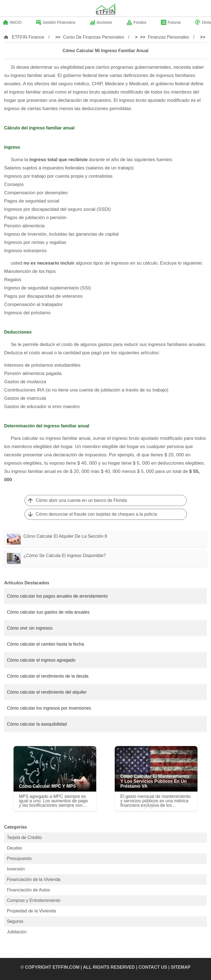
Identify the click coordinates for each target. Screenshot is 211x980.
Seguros (15, 921)
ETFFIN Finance (28, 37)
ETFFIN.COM (66, 967)
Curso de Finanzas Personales (93, 37)
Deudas (14, 848)
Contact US (153, 967)
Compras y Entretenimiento (34, 900)
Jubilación (17, 932)
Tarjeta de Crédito (24, 837)
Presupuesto (19, 858)
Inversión (16, 869)
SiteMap (181, 967)
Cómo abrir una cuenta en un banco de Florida (82, 500)
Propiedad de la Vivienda (31, 911)
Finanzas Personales (168, 37)
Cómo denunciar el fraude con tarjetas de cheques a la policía (96, 514)
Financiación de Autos (29, 890)
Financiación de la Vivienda (34, 879)
